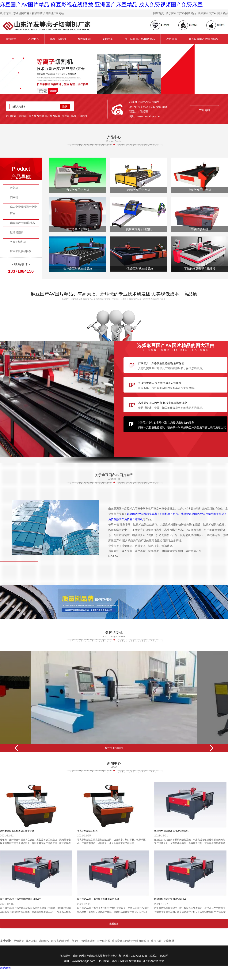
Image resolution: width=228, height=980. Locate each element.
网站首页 (11, 39)
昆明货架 (19, 941)
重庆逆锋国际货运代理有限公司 (131, 941)
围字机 (66, 116)
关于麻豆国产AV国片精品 (140, 39)
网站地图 (5, 968)
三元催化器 (103, 941)
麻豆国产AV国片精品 (22, 223)
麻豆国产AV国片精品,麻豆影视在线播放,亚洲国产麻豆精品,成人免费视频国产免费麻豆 (101, 5)
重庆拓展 (156, 941)
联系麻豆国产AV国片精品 (204, 39)
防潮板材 (169, 941)
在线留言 (172, 39)
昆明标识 (31, 941)
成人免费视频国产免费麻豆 (44, 116)
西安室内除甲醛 (60, 941)
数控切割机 (84, 39)
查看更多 (114, 924)
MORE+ (113, 556)
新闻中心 (108, 39)
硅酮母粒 (44, 941)
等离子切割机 (58, 39)
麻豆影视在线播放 (21, 251)
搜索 (65, 107)
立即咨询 (204, 110)
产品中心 (33, 39)
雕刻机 (23, 116)
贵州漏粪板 (88, 941)
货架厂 (76, 941)
